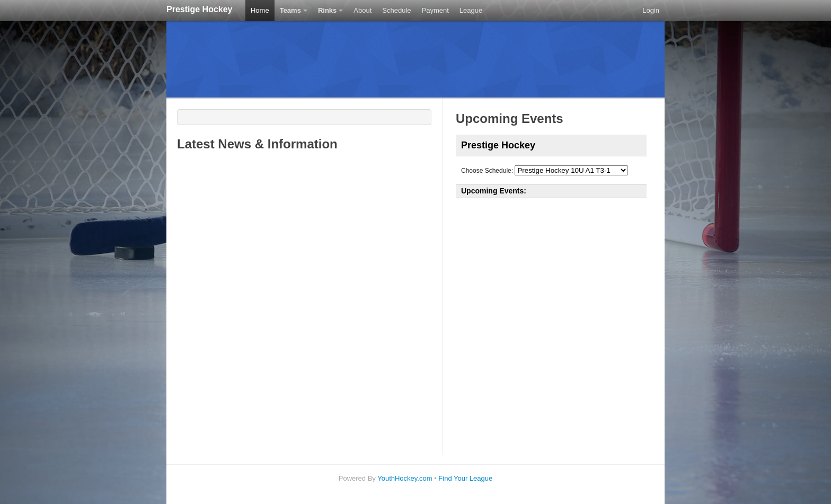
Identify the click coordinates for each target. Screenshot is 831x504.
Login (651, 10)
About (363, 10)
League (471, 10)
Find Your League (465, 478)
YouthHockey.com (405, 478)
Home (260, 10)
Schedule (396, 10)
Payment (435, 10)
